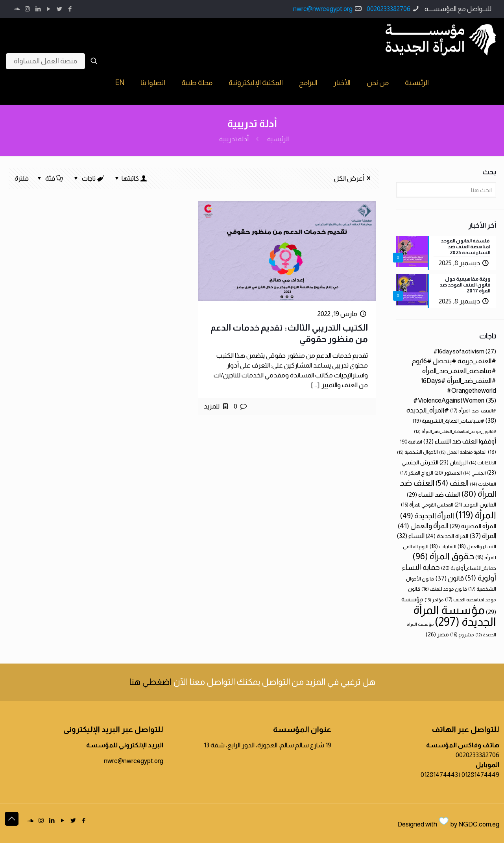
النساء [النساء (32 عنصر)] (411, 536)
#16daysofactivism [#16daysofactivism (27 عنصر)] (465, 351)
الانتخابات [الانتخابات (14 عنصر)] (483, 463)
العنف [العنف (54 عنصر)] (452, 483)
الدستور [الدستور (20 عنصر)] (448, 473)
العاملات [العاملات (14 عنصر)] (483, 484)
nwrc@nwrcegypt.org (323, 9)
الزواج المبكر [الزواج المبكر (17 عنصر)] (417, 473)
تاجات (89, 178)
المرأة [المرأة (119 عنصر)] (476, 515)
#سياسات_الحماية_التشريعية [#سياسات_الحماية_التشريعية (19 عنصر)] (448, 421)
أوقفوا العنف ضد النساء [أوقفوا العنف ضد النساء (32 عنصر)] (460, 441)
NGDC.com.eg (479, 824)
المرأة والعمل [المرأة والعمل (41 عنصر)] (423, 526)
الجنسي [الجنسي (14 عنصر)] (474, 473)
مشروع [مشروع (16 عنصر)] (462, 635)
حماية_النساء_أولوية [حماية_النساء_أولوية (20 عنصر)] (469, 568)
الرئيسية (278, 139)
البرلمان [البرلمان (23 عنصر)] (454, 462)
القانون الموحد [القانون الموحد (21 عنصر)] (475, 505)
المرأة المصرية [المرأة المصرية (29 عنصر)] (473, 526)
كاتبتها (130, 178)
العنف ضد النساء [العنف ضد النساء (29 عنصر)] (433, 495)
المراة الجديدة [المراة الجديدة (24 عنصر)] (447, 536)
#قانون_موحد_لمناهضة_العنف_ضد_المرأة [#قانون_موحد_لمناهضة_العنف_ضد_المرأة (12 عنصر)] (455, 431)
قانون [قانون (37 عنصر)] (450, 578)
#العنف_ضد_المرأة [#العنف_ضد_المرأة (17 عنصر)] (473, 411)
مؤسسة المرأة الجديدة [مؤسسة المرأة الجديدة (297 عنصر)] (455, 616)
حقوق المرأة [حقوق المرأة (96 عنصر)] (443, 556)
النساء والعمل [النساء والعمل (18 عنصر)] (477, 546)
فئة (50, 178)
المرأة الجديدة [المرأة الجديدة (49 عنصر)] (427, 516)
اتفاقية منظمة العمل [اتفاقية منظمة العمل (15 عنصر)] (463, 452)
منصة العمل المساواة (45, 61)
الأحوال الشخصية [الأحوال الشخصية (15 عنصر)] (417, 452)
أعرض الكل (354, 178)
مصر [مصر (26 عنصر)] (437, 634)
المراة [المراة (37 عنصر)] (483, 536)
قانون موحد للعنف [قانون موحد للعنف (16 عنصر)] (444, 589)
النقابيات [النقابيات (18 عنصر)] (443, 546)
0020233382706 (389, 9)
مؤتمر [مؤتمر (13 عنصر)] (434, 600)
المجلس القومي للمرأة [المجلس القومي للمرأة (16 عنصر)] (427, 505)
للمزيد (212, 406)
